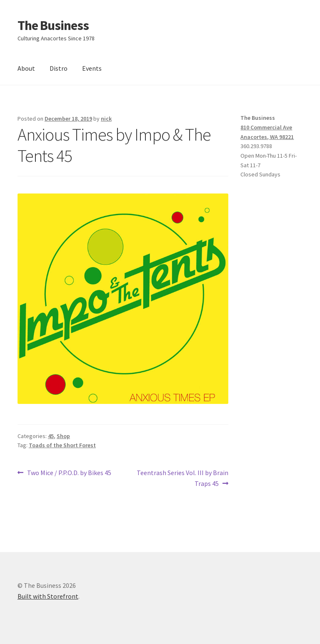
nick (106, 119)
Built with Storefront (48, 596)
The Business (53, 25)
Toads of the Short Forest (62, 445)
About (26, 68)
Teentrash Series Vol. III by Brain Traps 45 (182, 478)
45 (51, 436)
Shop (63, 436)
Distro (59, 68)
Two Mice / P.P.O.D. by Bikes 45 (69, 473)
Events (92, 68)
